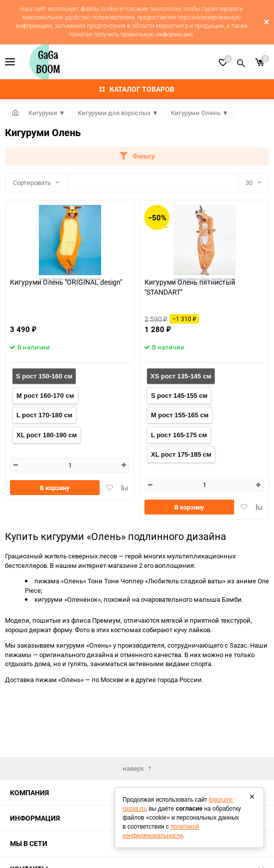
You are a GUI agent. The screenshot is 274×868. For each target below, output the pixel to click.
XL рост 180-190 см (47, 435)
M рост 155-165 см (180, 415)
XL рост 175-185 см (181, 454)
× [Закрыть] (252, 797)
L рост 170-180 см (44, 415)
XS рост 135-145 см (181, 376)
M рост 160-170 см (45, 396)
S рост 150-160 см (44, 376)
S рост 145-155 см (179, 396)
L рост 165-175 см (179, 435)
